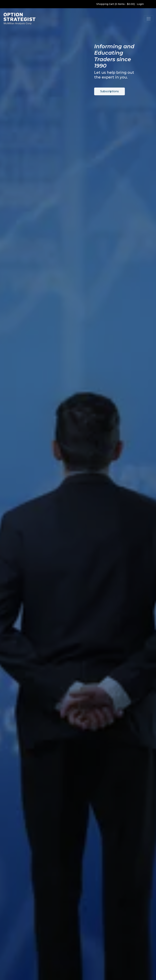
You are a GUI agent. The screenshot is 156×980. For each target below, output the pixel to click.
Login (140, 4)
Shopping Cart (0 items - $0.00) (116, 4)
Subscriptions (110, 91)
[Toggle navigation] (149, 19)
